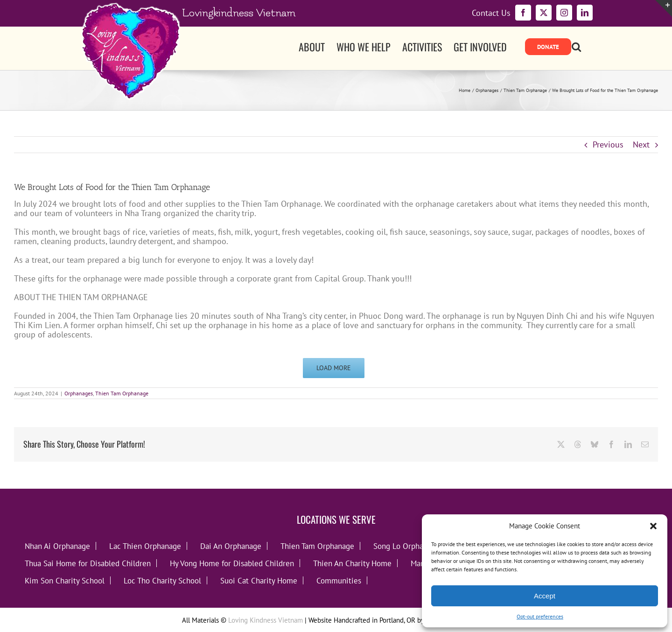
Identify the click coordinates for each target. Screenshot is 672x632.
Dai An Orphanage (231, 546)
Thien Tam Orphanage (122, 393)
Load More (334, 368)
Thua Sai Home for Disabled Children (88, 563)
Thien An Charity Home (352, 563)
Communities (339, 580)
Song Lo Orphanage (406, 546)
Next (641, 144)
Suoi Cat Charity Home (259, 580)
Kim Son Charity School (65, 580)
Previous (608, 144)
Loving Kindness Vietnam (266, 620)
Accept (545, 596)
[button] (653, 526)
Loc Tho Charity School (162, 580)
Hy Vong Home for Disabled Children (232, 563)
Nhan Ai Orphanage (57, 546)
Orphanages (79, 393)
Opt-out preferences (540, 616)
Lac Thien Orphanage (145, 546)
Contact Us (491, 13)
